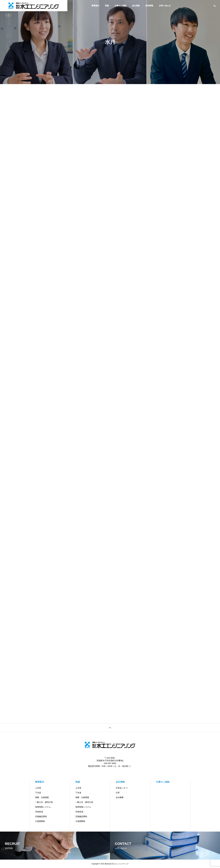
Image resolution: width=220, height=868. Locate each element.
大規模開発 (40, 821)
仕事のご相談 (120, 6)
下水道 (38, 793)
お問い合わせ (165, 6)
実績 (107, 6)
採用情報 (149, 6)
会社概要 (120, 797)
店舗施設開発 (41, 816)
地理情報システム (43, 807)
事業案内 (95, 6)
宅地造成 (39, 812)
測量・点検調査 (42, 797)
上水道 (38, 788)
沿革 (118, 793)
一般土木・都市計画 (44, 802)
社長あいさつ (122, 788)
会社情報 (136, 6)
